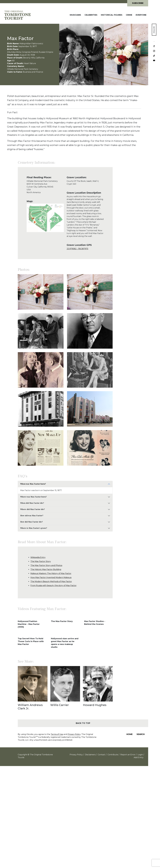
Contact (101, 755)
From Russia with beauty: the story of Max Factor (53, 586)
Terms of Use (57, 734)
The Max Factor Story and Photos (46, 565)
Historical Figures (112, 15)
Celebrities (91, 15)
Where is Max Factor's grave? (34, 528)
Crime (129, 15)
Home (130, 734)
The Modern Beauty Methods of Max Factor (51, 581)
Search (141, 734)
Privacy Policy (74, 734)
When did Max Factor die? (32, 503)
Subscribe (138, 3)
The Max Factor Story (41, 561)
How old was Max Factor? (32, 516)
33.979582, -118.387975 (77, 249)
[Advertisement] (130, 213)
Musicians (75, 15)
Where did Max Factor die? (33, 509)
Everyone (141, 15)
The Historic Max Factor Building (46, 569)
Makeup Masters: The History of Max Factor (51, 573)
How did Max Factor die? (32, 522)
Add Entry (139, 757)
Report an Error (128, 755)
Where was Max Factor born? (33, 497)
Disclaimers (90, 755)
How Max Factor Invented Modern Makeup (51, 577)
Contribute (113, 755)
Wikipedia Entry (38, 557)
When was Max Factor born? (33, 484)
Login (140, 755)
